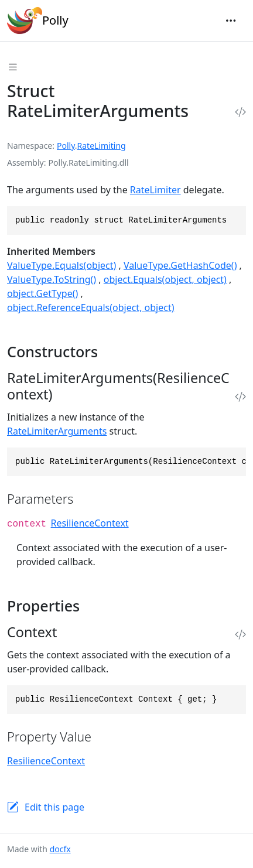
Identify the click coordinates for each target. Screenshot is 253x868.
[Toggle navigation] (231, 20)
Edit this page (54, 807)
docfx (60, 849)
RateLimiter (155, 190)
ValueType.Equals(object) (61, 265)
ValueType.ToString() (52, 279)
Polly (38, 20)
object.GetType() (42, 293)
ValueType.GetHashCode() (180, 265)
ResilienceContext (90, 523)
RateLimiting (102, 146)
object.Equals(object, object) (165, 279)
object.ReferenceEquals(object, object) (91, 307)
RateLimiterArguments (57, 431)
